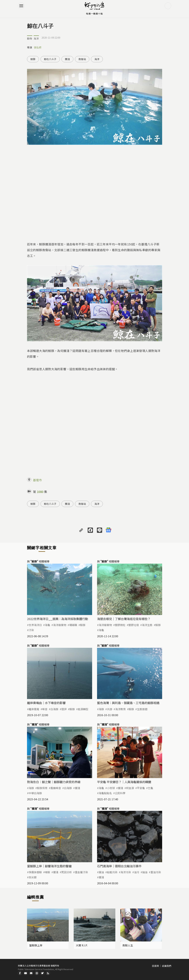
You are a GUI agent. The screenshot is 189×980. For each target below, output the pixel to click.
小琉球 (111, 788)
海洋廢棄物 (60, 625)
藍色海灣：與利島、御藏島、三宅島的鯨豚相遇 (128, 703)
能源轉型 (83, 709)
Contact (31, 973)
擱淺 (67, 59)
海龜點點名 (105, 793)
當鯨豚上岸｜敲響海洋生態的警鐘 (49, 866)
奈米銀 (33, 877)
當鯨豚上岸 (36, 945)
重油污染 (156, 872)
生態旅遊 (142, 709)
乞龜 (150, 788)
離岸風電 (34, 709)
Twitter (42, 973)
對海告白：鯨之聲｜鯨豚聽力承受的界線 (54, 782)
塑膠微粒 (120, 625)
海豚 (101, 709)
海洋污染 (126, 872)
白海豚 (54, 709)
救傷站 (82, 59)
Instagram (37, 973)
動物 (30, 38)
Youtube (26, 973)
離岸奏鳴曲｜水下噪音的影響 (46, 703)
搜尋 (168, 6)
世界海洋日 (35, 625)
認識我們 (167, 966)
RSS (48, 973)
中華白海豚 (35, 793)
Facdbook (20, 973)
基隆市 (37, 480)
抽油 (145, 872)
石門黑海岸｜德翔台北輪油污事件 (119, 866)
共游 (110, 709)
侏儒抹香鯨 (35, 872)
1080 (40, 492)
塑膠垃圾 (134, 625)
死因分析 (67, 872)
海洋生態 (147, 625)
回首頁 (156, 966)
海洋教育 (120, 709)
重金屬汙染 (81, 872)
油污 (137, 872)
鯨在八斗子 (50, 59)
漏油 (101, 872)
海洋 (36, 38)
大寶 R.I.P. (82, 945)
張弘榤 (38, 47)
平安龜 (141, 788)
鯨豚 (33, 59)
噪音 (45, 709)
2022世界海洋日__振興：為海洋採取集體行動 (58, 619)
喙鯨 (47, 872)
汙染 (31, 630)
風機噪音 (56, 788)
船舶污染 (112, 872)
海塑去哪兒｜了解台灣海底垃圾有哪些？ (124, 619)
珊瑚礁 (73, 625)
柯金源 (130, 788)
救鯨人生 (128, 945)
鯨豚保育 (42, 788)
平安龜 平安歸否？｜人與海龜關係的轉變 (124, 782)
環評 (64, 709)
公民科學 (120, 793)
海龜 (47, 625)
